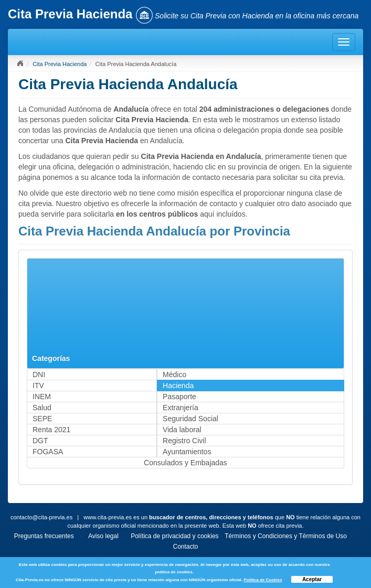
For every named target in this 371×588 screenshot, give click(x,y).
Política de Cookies (263, 580)
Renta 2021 (51, 430)
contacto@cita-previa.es (41, 517)
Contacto (185, 547)
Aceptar (312, 579)
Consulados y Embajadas (185, 463)
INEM (42, 397)
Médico (174, 375)
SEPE (42, 419)
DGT (40, 441)
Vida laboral (182, 430)
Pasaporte (179, 397)
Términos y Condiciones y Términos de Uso (286, 536)
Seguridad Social (190, 419)
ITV (38, 386)
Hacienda (178, 386)
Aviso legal (103, 536)
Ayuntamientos (187, 452)
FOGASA (48, 452)
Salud (42, 408)
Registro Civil (184, 441)
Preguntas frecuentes (44, 536)
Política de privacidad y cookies (174, 536)
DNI (39, 375)
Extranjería (181, 408)
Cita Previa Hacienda (60, 64)
